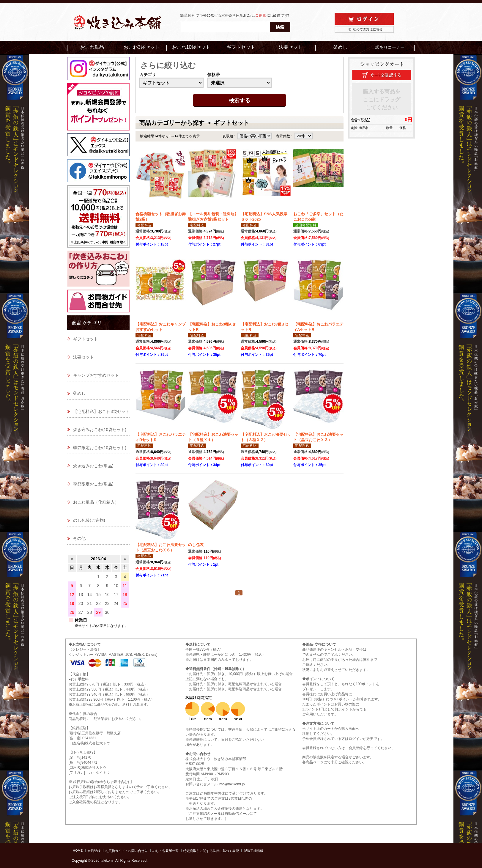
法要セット (291, 47)
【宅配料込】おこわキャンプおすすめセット (161, 327)
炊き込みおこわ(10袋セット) (100, 430)
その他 (79, 538)
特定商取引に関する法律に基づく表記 (211, 851)
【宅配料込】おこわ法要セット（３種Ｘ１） (213, 437)
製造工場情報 (253, 851)
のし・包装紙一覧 (166, 851)
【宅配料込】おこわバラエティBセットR (161, 437)
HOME (78, 850)
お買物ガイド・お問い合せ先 (126, 851)
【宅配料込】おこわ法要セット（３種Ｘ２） (266, 437)
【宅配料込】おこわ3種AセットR (212, 327)
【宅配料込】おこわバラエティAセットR (318, 327)
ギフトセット (241, 47)
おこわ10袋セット (191, 47)
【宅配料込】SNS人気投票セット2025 (264, 217)
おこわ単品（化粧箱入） (96, 502)
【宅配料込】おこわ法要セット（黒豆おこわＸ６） (161, 547)
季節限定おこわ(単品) (93, 484)
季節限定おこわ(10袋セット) (100, 448)
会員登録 (94, 851)
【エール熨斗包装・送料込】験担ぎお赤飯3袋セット (213, 217)
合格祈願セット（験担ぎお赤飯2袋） (161, 217)
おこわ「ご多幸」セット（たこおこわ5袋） (318, 217)
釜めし (340, 47)
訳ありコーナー (390, 47)
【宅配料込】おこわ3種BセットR (264, 327)
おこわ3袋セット (142, 47)
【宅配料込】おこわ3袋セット (101, 411)
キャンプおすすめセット (96, 375)
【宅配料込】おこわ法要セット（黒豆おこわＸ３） (318, 437)
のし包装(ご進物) (89, 520)
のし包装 (196, 545)
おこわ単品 (92, 47)
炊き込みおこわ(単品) (93, 466)
